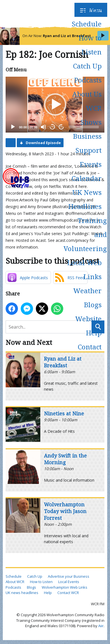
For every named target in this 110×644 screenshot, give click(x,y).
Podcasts (88, 80)
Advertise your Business (69, 576)
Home (92, 10)
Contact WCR (68, 593)
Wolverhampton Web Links (65, 587)
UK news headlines (22, 593)
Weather (87, 291)
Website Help (88, 326)
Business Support (87, 143)
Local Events (69, 582)
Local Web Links (84, 269)
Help (48, 593)
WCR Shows (91, 115)
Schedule (87, 24)
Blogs (93, 305)
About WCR (15, 582)
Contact (90, 347)
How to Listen (90, 45)
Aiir (101, 626)
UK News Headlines (85, 199)
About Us (87, 94)
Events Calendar (87, 171)
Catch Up (87, 66)
